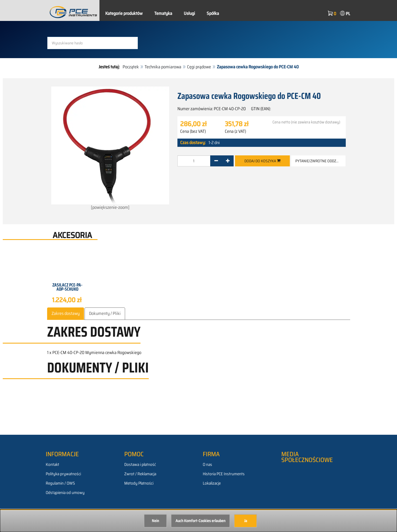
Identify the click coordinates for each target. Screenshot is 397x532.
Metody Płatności (139, 483)
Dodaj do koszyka (262, 161)
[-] (216, 161)
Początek (131, 67)
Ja (246, 521)
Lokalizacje (212, 483)
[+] (228, 161)
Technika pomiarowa (163, 67)
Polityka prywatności (63, 474)
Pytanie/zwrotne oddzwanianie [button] (320, 161)
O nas (207, 465)
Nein (155, 521)
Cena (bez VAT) (193, 131)
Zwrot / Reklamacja (140, 474)
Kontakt (52, 465)
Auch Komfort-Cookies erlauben (200, 521)
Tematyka (163, 13)
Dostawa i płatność (140, 465)
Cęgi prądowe (199, 67)
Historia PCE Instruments (224, 474)
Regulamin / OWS (60, 483)
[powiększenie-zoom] (110, 149)
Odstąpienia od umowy (65, 493)
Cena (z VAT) (235, 131)
